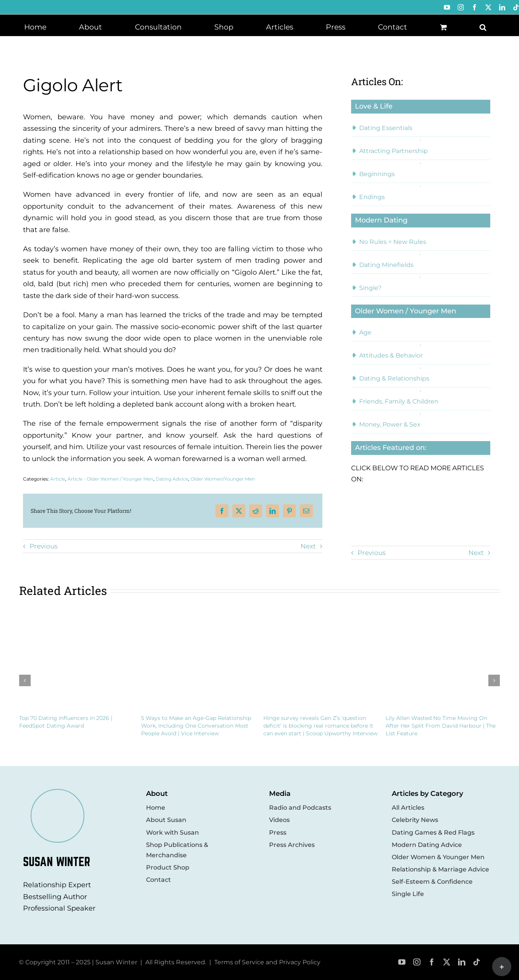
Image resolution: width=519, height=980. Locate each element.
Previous (44, 546)
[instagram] (417, 962)
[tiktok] (477, 962)
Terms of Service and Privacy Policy (267, 962)
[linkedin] (462, 962)
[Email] (306, 511)
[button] (483, 26)
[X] (239, 511)
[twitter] (447, 962)
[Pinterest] (289, 511)
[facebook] (432, 962)
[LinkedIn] (273, 511)
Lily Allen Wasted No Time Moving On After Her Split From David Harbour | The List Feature (441, 726)
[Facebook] (222, 511)
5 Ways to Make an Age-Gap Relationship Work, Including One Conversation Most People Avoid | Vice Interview (196, 726)
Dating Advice (172, 479)
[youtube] (402, 962)
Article (58, 479)
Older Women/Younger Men (223, 479)
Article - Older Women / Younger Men (110, 479)
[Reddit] (256, 511)
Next (308, 546)
